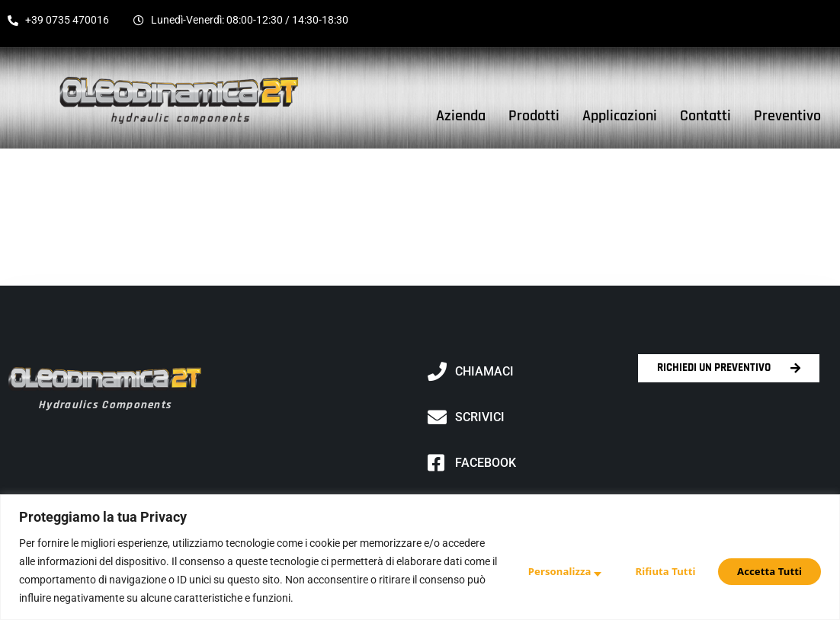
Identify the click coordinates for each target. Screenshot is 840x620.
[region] (420, 557)
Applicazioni (620, 116)
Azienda (461, 116)
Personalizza (548, 570)
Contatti (705, 116)
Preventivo (787, 116)
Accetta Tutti (768, 570)
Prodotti (534, 116)
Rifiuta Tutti (658, 570)
